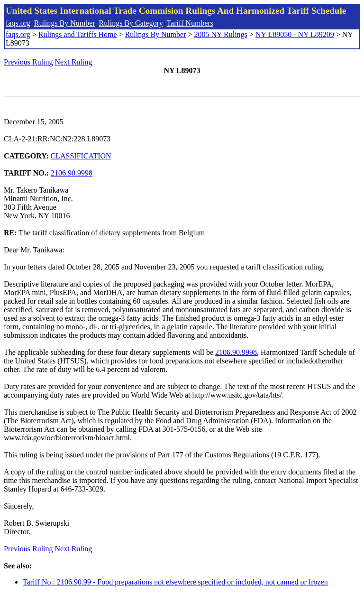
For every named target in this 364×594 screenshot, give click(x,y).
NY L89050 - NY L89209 (295, 34)
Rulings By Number (65, 23)
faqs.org (18, 23)
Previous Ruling (28, 62)
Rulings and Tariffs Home (78, 34)
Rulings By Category (131, 23)
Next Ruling (74, 62)
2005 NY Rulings (221, 34)
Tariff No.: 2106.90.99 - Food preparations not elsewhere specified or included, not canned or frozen (175, 582)
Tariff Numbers (190, 23)
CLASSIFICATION (81, 156)
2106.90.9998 (72, 173)
